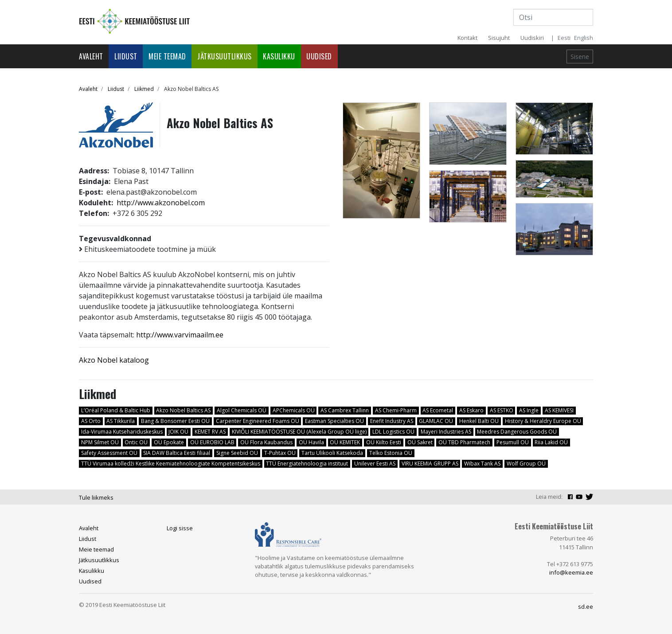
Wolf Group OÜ (526, 464)
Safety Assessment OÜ (109, 453)
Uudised (319, 56)
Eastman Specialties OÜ (334, 421)
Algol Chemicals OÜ (242, 410)
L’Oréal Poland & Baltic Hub (116, 410)
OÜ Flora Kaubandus (266, 442)
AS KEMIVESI (559, 410)
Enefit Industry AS (392, 421)
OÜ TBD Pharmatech (464, 442)
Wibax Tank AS (482, 464)
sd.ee (586, 607)
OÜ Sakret (420, 442)
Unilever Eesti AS (375, 464)
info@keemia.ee (571, 572)
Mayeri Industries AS (446, 432)
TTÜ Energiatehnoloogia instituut (307, 464)
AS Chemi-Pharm (396, 410)
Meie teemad (167, 56)
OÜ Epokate (169, 442)
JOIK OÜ (178, 432)
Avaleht (91, 56)
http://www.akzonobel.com (161, 203)
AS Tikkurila (121, 421)
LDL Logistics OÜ (393, 432)
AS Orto (91, 421)
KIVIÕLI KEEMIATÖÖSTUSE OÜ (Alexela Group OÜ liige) (299, 432)
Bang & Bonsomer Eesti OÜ (175, 421)
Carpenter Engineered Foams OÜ (258, 421)
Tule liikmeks (96, 497)
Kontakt (467, 38)
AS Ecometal (438, 410)
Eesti (564, 38)
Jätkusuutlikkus (225, 56)
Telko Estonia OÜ (391, 453)
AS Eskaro (471, 410)
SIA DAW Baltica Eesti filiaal (177, 453)
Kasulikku (279, 56)
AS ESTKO (502, 410)
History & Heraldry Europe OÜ (543, 421)
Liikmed (144, 89)
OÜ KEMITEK (345, 442)
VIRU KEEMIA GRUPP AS (430, 464)
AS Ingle (529, 410)
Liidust (126, 56)
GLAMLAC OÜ (436, 421)
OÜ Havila (311, 442)
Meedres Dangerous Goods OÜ (517, 432)
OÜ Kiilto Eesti (384, 442)
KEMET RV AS (210, 432)
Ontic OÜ (136, 442)
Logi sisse (180, 528)
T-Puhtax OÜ (280, 453)
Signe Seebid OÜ (237, 453)
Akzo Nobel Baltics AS (183, 410)
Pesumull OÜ (513, 442)
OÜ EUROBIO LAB (212, 442)
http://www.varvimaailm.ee (180, 335)
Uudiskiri (532, 38)
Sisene (580, 57)
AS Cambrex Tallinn (345, 410)
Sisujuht (499, 38)
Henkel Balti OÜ (479, 421)
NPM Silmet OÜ (100, 442)
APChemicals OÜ (294, 410)
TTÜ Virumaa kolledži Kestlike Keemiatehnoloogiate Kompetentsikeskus (171, 464)
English (584, 38)
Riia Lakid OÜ (551, 442)
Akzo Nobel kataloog (114, 360)
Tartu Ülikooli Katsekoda (332, 453)
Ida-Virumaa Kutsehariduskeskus (122, 432)
